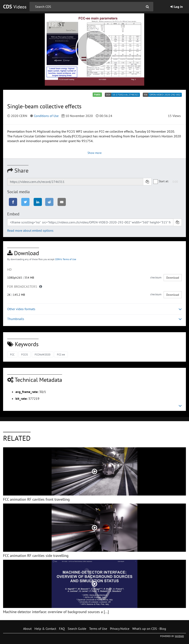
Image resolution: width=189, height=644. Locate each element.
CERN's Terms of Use (66, 259)
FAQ (62, 629)
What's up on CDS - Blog (149, 629)
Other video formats (94, 309)
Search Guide (77, 629)
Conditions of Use (46, 116)
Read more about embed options (30, 230)
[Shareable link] (75, 182)
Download (173, 278)
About (27, 629)
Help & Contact (45, 629)
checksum (156, 278)
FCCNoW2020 (43, 355)
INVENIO (179, 636)
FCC (12, 355)
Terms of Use (98, 629)
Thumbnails (94, 319)
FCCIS (25, 355)
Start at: (161, 181)
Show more (94, 153)
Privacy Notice (120, 629)
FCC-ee (61, 355)
